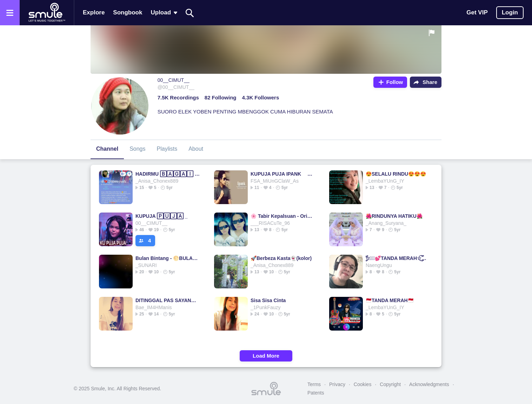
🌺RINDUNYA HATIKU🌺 (394, 216)
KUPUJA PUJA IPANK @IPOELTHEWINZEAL (283, 174)
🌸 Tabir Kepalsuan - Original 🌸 (283, 216)
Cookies (363, 384)
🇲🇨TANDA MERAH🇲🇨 (390, 300)
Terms (314, 384)
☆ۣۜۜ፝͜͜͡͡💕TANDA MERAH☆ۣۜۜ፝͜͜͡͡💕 (398, 258)
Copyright (390, 384)
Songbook (128, 12)
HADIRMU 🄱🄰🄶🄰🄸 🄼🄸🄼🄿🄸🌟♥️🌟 (168, 174)
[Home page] (47, 13)
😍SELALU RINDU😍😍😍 (396, 174)
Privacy (337, 384)
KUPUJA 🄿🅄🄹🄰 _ (162, 216)
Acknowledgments (429, 384)
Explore (94, 12)
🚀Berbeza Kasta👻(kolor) (281, 258)
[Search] (190, 13)
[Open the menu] (10, 13)
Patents (316, 393)
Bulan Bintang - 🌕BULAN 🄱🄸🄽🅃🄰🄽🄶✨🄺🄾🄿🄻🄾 (168, 258)
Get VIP (477, 12)
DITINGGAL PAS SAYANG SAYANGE (168, 300)
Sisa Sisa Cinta (268, 300)
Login (510, 12)
